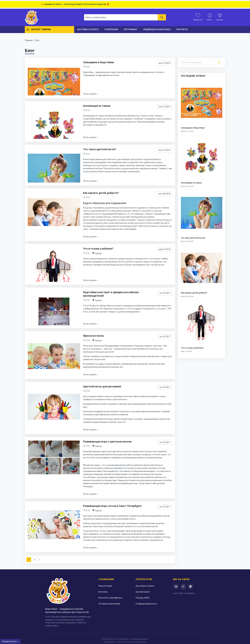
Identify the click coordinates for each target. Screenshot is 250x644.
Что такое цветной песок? (100, 149)
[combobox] (125, 17)
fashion (98, 253)
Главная (29, 40)
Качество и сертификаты (110, 598)
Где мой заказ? (143, 592)
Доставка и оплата (145, 586)
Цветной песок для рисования (102, 386)
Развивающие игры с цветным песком (107, 442)
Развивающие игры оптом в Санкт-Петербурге (112, 506)
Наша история (105, 586)
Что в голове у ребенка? (98, 249)
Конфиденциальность (146, 604)
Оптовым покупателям (109, 604)
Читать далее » (90, 94)
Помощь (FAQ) (143, 598)
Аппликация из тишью (97, 106)
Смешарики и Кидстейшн (99, 62)
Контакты (103, 592)
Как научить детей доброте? (101, 193)
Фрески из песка (93, 336)
